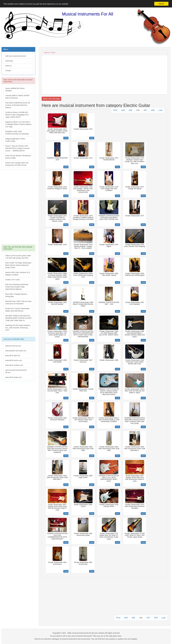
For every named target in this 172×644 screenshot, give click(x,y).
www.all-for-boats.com (13, 377)
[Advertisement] (18, 208)
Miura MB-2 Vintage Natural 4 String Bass (16, 295)
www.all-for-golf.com (13, 356)
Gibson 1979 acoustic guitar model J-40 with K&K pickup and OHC (18, 257)
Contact (8, 71)
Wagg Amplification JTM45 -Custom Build (16, 140)
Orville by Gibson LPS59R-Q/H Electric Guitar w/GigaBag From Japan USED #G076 (17, 115)
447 (145, 110)
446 (138, 110)
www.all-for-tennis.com (14, 360)
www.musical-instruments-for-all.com (16, 371)
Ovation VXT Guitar (12, 280)
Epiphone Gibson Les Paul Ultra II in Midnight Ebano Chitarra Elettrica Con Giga (18, 124)
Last (161, 110)
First (115, 110)
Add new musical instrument (16, 56)
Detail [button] (66, 138)
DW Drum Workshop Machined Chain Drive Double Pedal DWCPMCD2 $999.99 (17, 287)
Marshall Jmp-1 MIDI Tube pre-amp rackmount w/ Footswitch (18, 302)
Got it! (161, 4)
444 (123, 110)
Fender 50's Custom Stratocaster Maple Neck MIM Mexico (17, 310)
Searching (9, 61)
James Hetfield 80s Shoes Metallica (15, 89)
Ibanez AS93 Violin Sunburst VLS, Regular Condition (18, 274)
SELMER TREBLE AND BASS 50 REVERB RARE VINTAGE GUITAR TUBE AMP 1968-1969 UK (18, 318)
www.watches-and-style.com (16, 351)
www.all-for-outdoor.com (14, 365)
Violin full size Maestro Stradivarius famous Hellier (18, 157)
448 (153, 110)
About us (9, 66)
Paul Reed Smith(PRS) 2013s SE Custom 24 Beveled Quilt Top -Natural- (18, 105)
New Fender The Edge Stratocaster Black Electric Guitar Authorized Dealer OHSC (18, 265)
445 (130, 110)
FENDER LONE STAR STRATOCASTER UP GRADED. (17, 133)
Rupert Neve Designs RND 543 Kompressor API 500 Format (17, 164)
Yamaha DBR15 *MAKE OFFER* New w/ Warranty (18, 97)
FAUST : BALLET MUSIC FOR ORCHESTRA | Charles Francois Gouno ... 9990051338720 (17, 148)
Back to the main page (51, 99)
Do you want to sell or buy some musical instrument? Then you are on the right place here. (86, 636)
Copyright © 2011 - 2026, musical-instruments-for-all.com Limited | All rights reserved (86, 633)
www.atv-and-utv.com (13, 346)
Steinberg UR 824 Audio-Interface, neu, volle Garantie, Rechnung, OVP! (18, 328)
